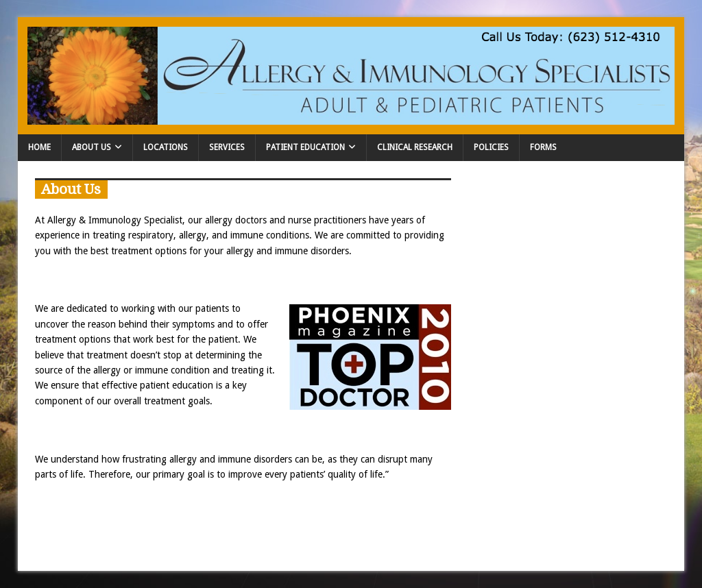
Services (227, 147)
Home (39, 147)
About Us (92, 147)
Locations (166, 147)
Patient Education (305, 147)
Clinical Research (415, 147)
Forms (543, 147)
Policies (491, 147)
